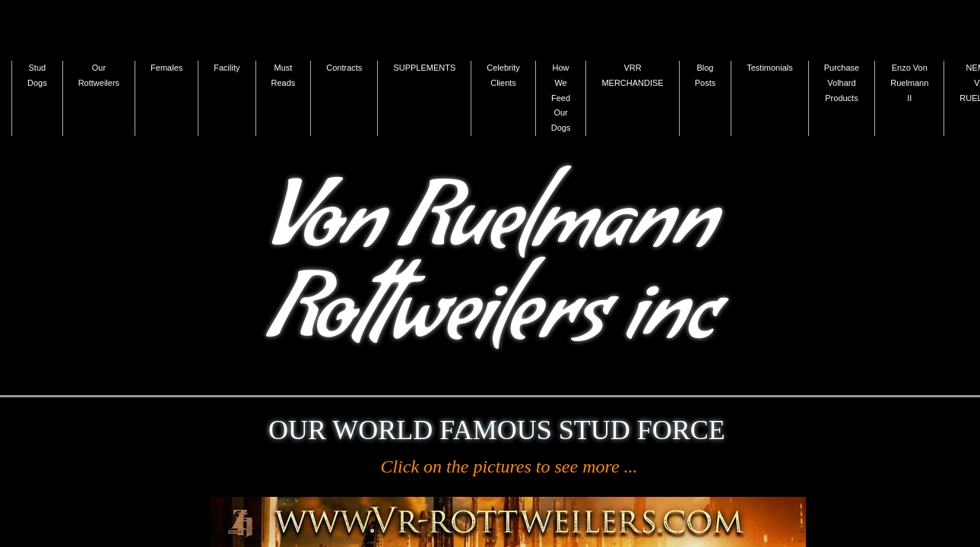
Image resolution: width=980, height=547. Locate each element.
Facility (227, 68)
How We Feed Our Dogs (561, 98)
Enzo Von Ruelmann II (909, 83)
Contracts (344, 68)
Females (167, 68)
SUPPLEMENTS (424, 68)
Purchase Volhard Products (842, 83)
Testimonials (770, 68)
